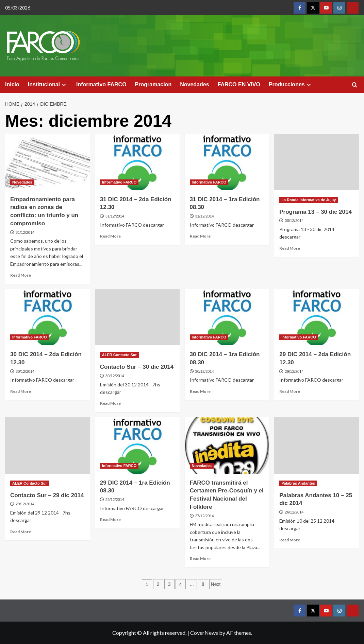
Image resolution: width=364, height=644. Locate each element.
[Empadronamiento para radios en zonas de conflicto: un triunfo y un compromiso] (47, 162)
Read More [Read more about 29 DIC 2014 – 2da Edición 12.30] (290, 391)
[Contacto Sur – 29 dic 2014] (47, 446)
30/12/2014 (294, 221)
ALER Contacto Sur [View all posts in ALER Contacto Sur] (119, 355)
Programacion (153, 84)
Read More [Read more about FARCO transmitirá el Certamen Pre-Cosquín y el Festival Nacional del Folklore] (200, 559)
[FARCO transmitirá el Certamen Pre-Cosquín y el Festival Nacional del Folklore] (227, 446)
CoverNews (204, 633)
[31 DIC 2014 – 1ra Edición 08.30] (227, 162)
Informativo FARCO (101, 84)
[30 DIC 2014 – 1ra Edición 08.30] (227, 317)
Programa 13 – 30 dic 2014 (316, 212)
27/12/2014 (205, 516)
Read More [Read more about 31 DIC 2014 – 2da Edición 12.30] (110, 236)
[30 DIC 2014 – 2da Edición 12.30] (47, 317)
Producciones (291, 85)
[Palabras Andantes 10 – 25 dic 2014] (317, 446)
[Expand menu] (64, 85)
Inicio (12, 84)
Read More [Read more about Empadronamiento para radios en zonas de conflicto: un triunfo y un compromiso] (21, 275)
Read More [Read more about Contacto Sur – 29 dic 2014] (21, 532)
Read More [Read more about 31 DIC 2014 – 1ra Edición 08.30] (200, 236)
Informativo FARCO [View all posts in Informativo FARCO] (119, 182)
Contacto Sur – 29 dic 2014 (47, 495)
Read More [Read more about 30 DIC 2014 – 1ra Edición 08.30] (200, 391)
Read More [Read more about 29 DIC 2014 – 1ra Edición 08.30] (110, 519)
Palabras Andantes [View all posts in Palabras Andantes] (298, 483)
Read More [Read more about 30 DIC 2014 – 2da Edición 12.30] (21, 391)
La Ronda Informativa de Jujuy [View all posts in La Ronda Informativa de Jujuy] (309, 200)
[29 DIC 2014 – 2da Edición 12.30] (317, 317)
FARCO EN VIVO (239, 84)
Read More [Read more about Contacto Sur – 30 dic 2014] (110, 403)
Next (216, 584)
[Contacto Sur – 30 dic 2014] (137, 317)
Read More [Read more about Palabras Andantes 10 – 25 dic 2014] (290, 540)
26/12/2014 (294, 512)
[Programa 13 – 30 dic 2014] (317, 162)
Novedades (194, 84)
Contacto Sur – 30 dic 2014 (137, 367)
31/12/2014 (25, 232)
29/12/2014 (294, 371)
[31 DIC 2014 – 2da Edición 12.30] (137, 162)
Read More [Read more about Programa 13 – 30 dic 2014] (290, 248)
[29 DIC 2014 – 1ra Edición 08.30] (137, 446)
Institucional (48, 85)
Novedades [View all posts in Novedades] (22, 182)
